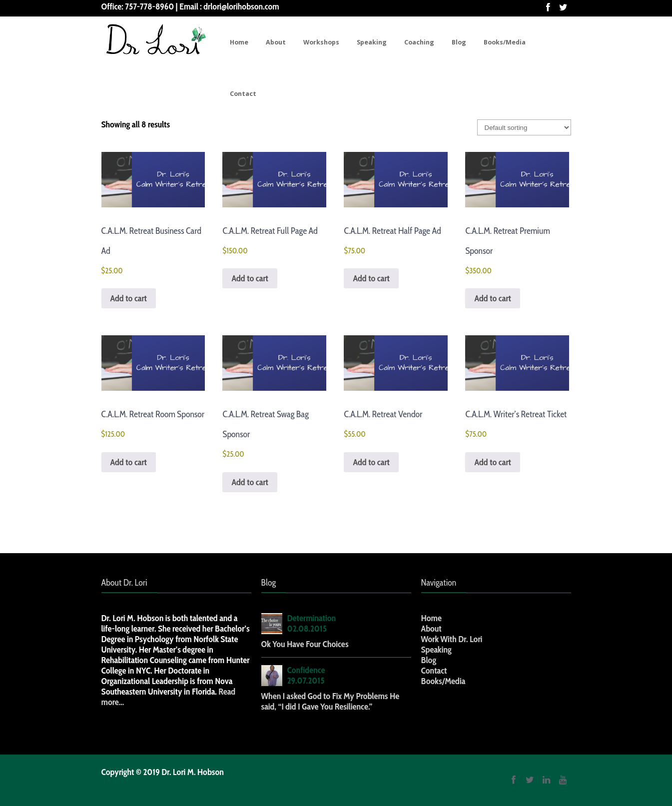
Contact (243, 94)
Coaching (419, 42)
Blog (459, 42)
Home (239, 42)
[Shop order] (524, 127)
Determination (312, 618)
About (276, 42)
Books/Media (505, 42)
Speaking (372, 42)
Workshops (321, 42)
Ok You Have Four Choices (305, 644)
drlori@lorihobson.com (241, 6)
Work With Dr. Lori (452, 639)
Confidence (306, 670)
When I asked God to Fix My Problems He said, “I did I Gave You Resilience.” (331, 701)
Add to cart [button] (129, 298)
